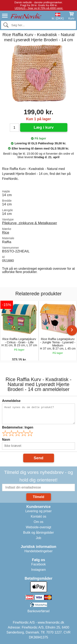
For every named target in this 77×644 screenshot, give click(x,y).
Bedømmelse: (18, 427)
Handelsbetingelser (38, 551)
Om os (38, 522)
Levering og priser (38, 511)
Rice (6, 232)
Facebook (38, 564)
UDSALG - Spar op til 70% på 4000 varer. (39, 8)
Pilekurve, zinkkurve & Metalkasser (30, 223)
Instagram (38, 570)
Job (39, 538)
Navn (6, 440)
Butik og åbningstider (38, 533)
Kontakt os (39, 516)
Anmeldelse (11, 401)
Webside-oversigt (38, 527)
